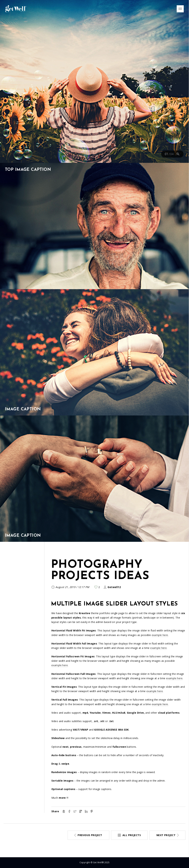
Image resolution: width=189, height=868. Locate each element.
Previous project (90, 835)
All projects (132, 835)
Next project (166, 835)
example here (160, 635)
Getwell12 (114, 587)
